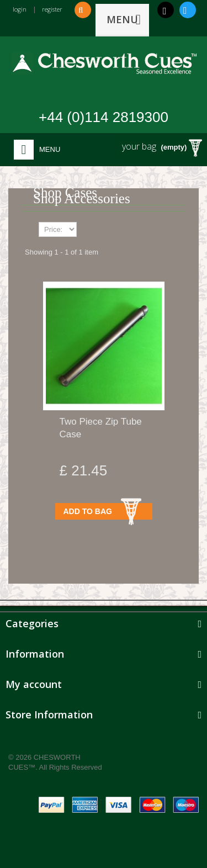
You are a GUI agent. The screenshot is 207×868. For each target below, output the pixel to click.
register (52, 9)
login (20, 9)
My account (34, 684)
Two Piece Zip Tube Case (101, 428)
